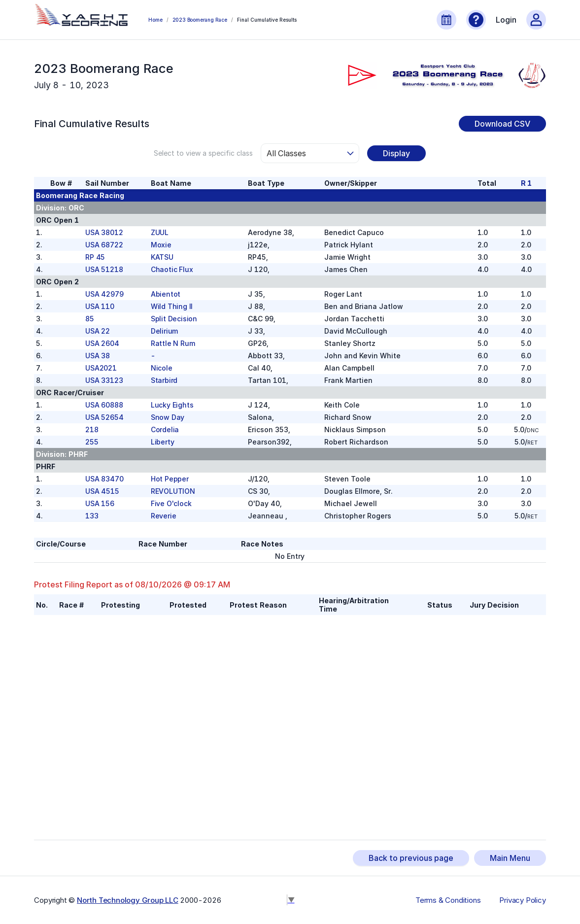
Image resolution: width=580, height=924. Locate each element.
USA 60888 (104, 405)
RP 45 (95, 257)
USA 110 (100, 306)
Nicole (162, 368)
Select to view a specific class (203, 153)
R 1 (526, 183)
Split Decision (174, 319)
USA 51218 (104, 269)
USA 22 (98, 331)
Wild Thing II (172, 306)
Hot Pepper (170, 479)
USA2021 (101, 368)
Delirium (164, 331)
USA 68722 (104, 245)
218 (92, 429)
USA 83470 (104, 479)
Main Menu (510, 858)
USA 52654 (104, 417)
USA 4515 (102, 491)
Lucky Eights (172, 405)
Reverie (164, 516)
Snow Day (168, 417)
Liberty (163, 442)
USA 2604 (102, 343)
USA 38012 (104, 232)
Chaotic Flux (172, 269)
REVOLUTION (173, 491)
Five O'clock (171, 503)
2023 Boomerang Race (200, 20)
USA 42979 (104, 294)
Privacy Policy (522, 900)
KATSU (162, 257)
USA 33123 (104, 380)
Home (155, 20)
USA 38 (98, 356)
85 (90, 319)
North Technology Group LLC (128, 900)
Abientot (166, 294)
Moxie (161, 245)
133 (92, 516)
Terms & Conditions (448, 900)
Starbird (164, 380)
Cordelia (165, 429)
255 (92, 442)
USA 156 (100, 503)
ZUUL (160, 232)
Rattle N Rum (173, 343)
